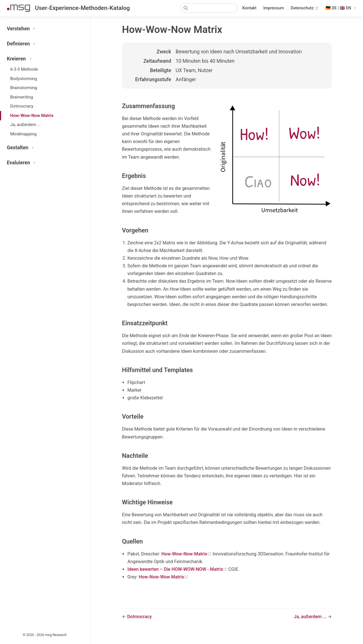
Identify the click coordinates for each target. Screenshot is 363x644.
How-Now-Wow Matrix (163, 577)
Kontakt (249, 8)
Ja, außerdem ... (26, 125)
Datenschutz (305, 8)
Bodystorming (24, 79)
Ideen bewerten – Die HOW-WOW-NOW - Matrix (178, 569)
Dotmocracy (22, 106)
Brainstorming (24, 88)
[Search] (209, 8)
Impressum (274, 8)
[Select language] (341, 8)
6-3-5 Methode (24, 69)
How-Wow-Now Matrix (32, 116)
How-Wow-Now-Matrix (187, 554)
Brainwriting (22, 97)
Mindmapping (23, 134)
